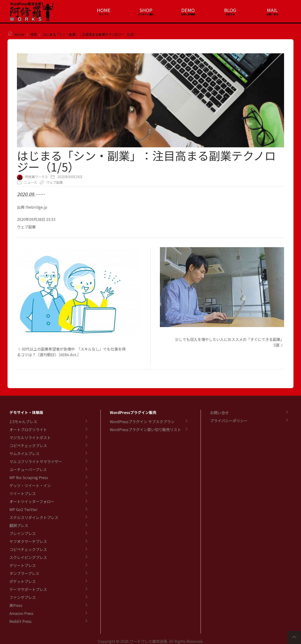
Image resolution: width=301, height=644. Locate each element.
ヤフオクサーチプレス (28, 541)
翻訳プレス (19, 525)
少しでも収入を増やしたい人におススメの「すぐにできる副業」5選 (230, 342)
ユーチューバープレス (28, 469)
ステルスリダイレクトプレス (34, 517)
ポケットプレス (23, 581)
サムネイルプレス (24, 453)
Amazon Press (21, 613)
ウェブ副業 (55, 182)
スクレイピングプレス (28, 557)
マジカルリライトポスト (30, 437)
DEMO (188, 10)
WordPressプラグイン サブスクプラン (142, 422)
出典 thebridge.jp (32, 207)
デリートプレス (23, 565)
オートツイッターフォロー (32, 501)
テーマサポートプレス (28, 589)
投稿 (33, 34)
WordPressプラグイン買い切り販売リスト (145, 429)
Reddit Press (20, 621)
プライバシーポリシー (229, 421)
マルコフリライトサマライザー (36, 461)
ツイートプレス (23, 493)
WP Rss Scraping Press (29, 477)
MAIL (272, 10)
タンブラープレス (24, 573)
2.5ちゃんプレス (23, 422)
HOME (104, 10)
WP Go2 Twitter (23, 509)
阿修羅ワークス (36, 177)
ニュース (30, 182)
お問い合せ (219, 413)
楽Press (16, 605)
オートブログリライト (28, 429)
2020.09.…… (31, 194)
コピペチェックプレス (28, 445)
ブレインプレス (23, 533)
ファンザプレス (23, 597)
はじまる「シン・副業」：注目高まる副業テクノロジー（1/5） (89, 34)
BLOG (230, 10)
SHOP (146, 10)
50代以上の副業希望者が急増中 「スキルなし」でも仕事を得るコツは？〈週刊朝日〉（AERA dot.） (71, 352)
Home (19, 34)
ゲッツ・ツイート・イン (30, 485)
